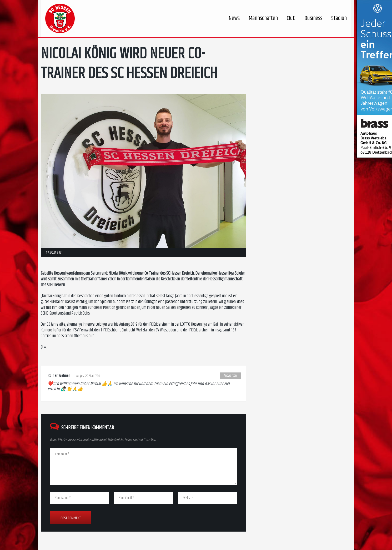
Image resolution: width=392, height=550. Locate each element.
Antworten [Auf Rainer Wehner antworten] (230, 376)
